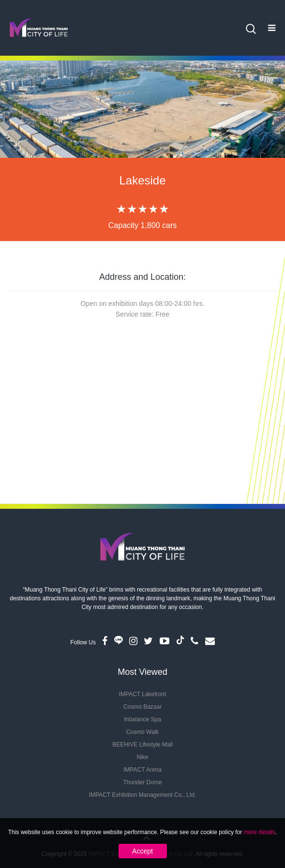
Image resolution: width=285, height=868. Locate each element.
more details (260, 832)
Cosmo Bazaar (142, 707)
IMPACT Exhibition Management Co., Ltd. (143, 795)
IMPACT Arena (142, 770)
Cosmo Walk (143, 732)
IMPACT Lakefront (143, 694)
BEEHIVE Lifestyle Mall (142, 745)
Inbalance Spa (142, 719)
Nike (142, 757)
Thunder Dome (142, 782)
